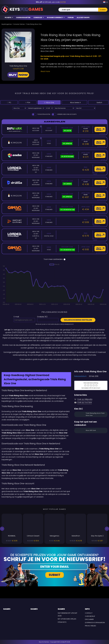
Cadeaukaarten (23, 18)
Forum (71, 18)
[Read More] (73, 71)
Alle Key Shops (83, 18)
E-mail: (16, 317)
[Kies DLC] (85, 108)
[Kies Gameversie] (64, 108)
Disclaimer (89, 619)
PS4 (23, 102)
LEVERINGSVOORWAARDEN (95, 622)
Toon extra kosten (41, 114)
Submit (55, 575)
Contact (89, 613)
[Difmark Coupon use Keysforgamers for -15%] (54, 365)
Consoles (39, 18)
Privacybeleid (90, 626)
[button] (2, 529)
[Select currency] (49, 108)
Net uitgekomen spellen (67, 619)
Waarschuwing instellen (78, 320)
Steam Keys (62, 622)
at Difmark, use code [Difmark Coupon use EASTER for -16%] (51, 2)
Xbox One (44, 102)
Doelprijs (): (42, 317)
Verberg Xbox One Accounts (64, 114)
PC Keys (9, 18)
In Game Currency (56, 18)
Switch (99, 102)
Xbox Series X (72, 102)
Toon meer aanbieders (54, 259)
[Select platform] (19, 108)
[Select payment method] (36, 108)
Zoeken (103, 10)
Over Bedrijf (90, 616)
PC (7, 102)
